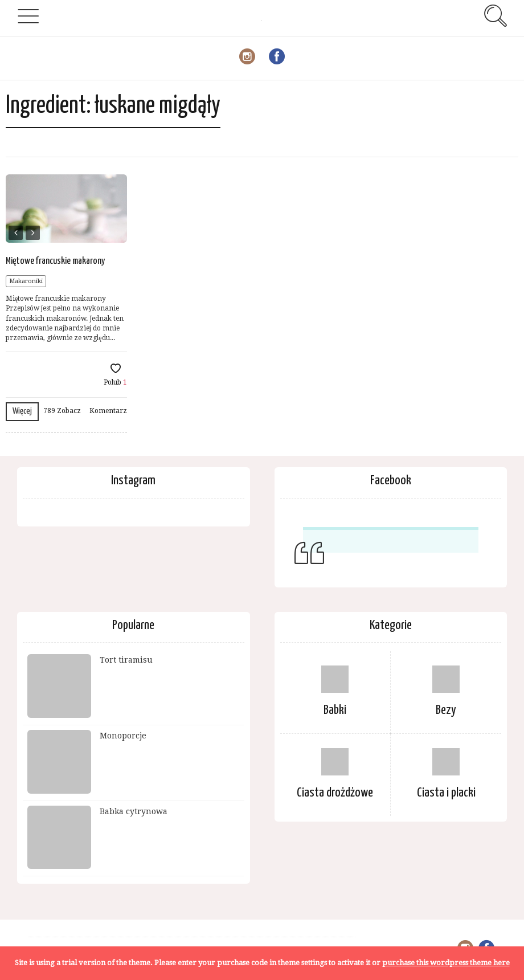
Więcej (22, 411)
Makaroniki (26, 281)
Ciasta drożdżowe (335, 793)
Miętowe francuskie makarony (55, 261)
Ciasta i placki (446, 793)
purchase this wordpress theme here (446, 963)
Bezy (446, 710)
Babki (335, 710)
